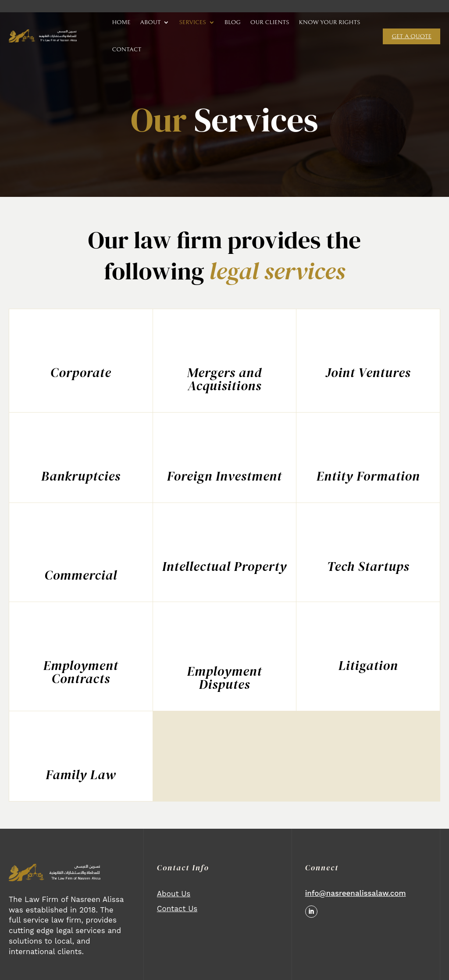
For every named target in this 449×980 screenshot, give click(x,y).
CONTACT (127, 50)
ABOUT (150, 22)
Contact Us (177, 909)
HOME (121, 22)
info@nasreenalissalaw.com (356, 893)
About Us (174, 894)
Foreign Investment (224, 476)
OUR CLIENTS (270, 22)
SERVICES (192, 22)
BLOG (233, 22)
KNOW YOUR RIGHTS (330, 22)
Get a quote (412, 36)
